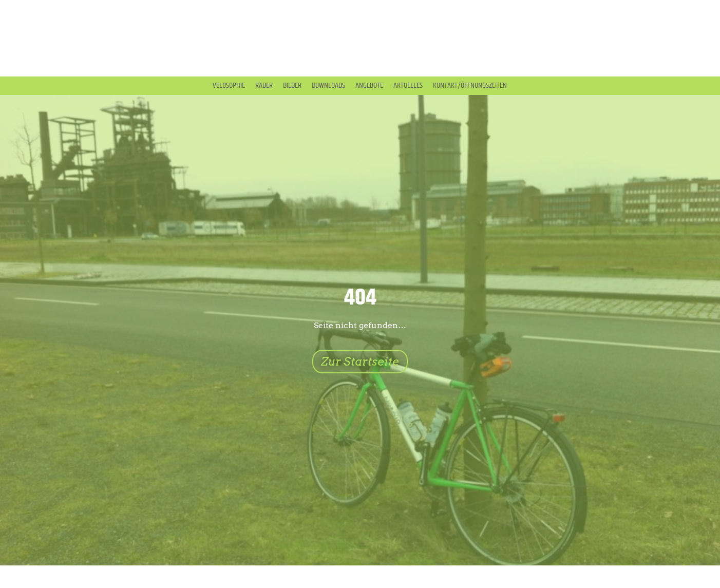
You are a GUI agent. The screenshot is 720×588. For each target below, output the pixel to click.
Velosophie (229, 86)
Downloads (328, 86)
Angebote (369, 86)
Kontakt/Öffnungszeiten (470, 86)
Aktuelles (408, 86)
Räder (264, 86)
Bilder (292, 86)
